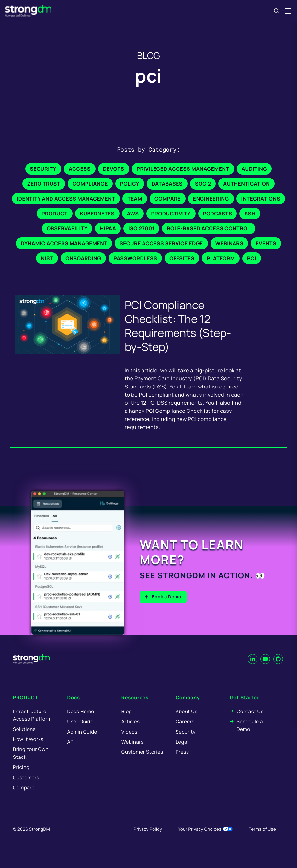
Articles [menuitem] (131, 730)
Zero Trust (44, 184)
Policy (130, 184)
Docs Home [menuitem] (80, 720)
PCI (252, 258)
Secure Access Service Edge (161, 243)
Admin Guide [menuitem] (82, 740)
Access (80, 169)
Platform (221, 258)
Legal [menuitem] (182, 751)
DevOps (114, 169)
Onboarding (83, 258)
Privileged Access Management (183, 169)
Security (43, 169)
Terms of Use (262, 838)
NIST (47, 258)
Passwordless (135, 258)
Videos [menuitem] (129, 740)
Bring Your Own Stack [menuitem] (31, 762)
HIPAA (108, 228)
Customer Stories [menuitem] (142, 761)
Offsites (182, 258)
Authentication (246, 184)
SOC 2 (203, 184)
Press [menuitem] (182, 761)
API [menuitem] (71, 751)
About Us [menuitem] (186, 720)
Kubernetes (97, 214)
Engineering (211, 199)
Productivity (171, 214)
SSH (250, 214)
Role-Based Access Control (209, 228)
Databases (167, 184)
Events (266, 243)
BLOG (148, 56)
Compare (168, 199)
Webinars (229, 243)
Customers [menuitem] (26, 786)
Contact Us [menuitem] (250, 720)
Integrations (261, 199)
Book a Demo (166, 596)
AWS (133, 214)
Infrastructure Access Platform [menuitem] (32, 723)
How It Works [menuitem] (28, 748)
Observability (67, 228)
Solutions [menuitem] (24, 738)
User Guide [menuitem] (80, 730)
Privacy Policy (148, 838)
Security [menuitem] (186, 740)
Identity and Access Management (66, 199)
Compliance (90, 184)
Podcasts (218, 214)
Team (135, 199)
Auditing (254, 169)
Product (54, 214)
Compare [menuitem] (24, 796)
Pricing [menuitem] (21, 776)
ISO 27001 (141, 228)
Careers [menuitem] (185, 730)
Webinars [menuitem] (132, 751)
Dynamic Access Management (64, 243)
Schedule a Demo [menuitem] (250, 734)
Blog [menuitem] (127, 720)
